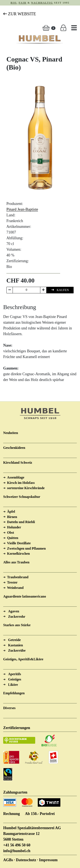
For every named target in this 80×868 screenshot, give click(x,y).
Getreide (14, 640)
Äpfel (11, 512)
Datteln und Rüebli (21, 522)
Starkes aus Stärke (17, 625)
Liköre (13, 685)
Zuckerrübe (17, 650)
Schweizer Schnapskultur (22, 497)
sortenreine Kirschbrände (26, 488)
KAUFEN (60, 290)
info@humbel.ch (17, 851)
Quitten (13, 538)
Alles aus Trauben (16, 562)
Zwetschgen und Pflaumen (26, 548)
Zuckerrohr (17, 617)
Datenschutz (26, 860)
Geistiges (15, 679)
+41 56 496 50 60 (17, 845)
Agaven (14, 611)
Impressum (48, 860)
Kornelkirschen (18, 554)
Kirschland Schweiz (18, 463)
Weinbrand (15, 588)
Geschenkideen (14, 448)
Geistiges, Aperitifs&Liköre (23, 659)
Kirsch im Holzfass (21, 483)
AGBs (8, 860)
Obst (11, 533)
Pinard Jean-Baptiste (22, 209)
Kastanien (15, 645)
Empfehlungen (14, 693)
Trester (12, 582)
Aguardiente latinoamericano (25, 596)
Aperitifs (15, 674)
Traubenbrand (18, 577)
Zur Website (20, 14)
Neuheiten (11, 433)
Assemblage (16, 477)
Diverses (9, 708)
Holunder (14, 527)
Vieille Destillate (19, 543)
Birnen (12, 517)
